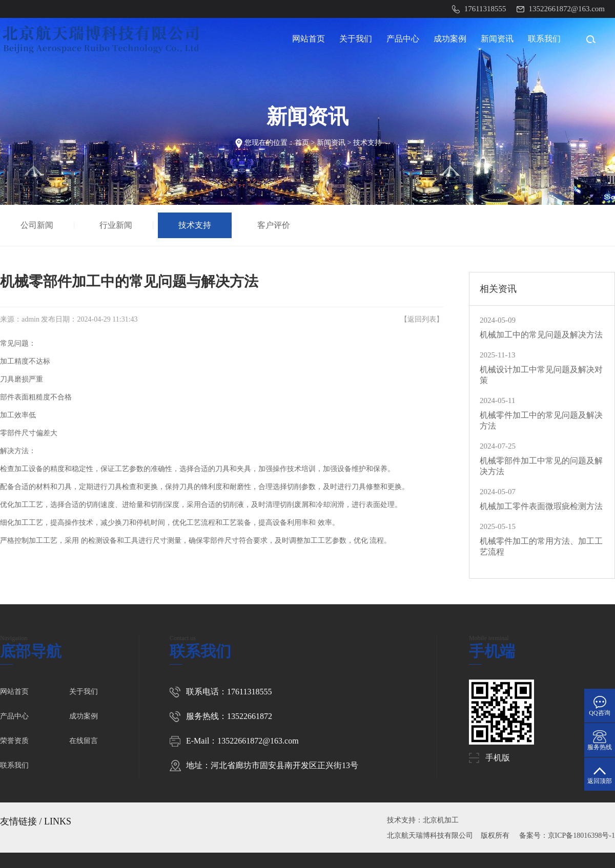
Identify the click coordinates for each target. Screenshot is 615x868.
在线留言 (84, 741)
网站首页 (309, 39)
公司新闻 (38, 225)
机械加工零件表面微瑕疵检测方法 (541, 506)
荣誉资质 (14, 741)
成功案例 (450, 39)
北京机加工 (441, 820)
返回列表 (422, 319)
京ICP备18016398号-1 (581, 835)
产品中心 (403, 39)
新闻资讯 (497, 39)
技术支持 (367, 143)
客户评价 (275, 225)
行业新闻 (117, 225)
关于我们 (356, 39)
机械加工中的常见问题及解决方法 (541, 335)
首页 (302, 143)
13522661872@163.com (258, 741)
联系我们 (544, 39)
